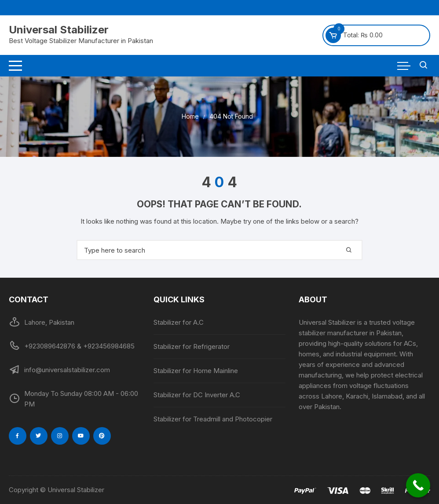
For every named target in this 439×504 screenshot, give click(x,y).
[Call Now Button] (418, 485)
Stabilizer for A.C (179, 322)
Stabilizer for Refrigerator (192, 346)
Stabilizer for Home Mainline (196, 371)
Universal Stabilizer (59, 30)
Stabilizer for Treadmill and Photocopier (213, 419)
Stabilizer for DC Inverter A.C (197, 395)
